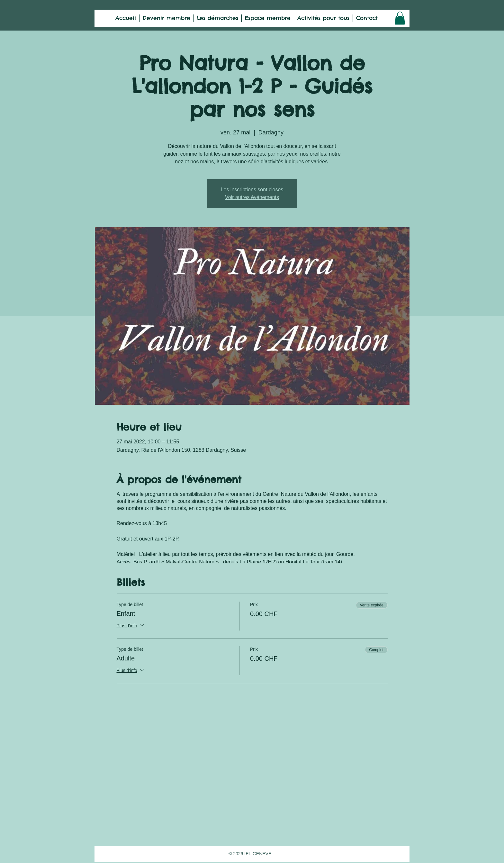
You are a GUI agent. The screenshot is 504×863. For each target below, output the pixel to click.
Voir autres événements (252, 197)
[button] (400, 18)
